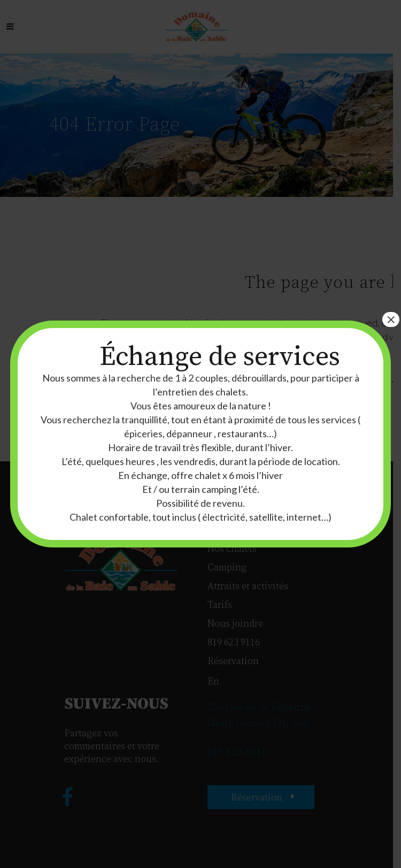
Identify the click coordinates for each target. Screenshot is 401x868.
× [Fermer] (391, 319)
